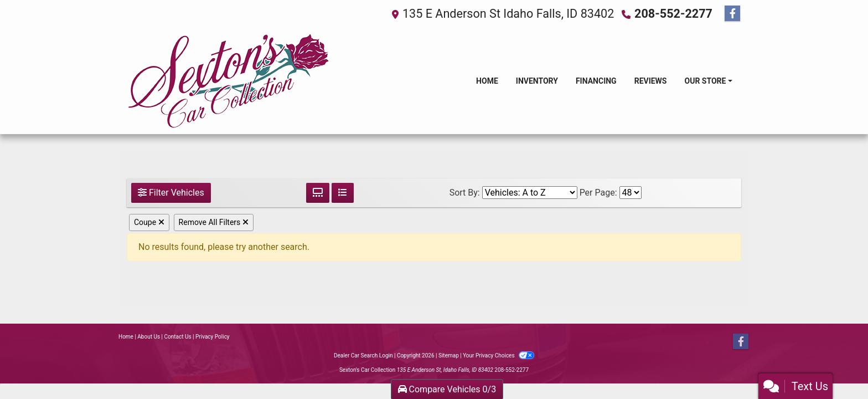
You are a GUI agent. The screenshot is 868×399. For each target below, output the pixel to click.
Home (126, 337)
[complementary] (835, 366)
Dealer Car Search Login (363, 355)
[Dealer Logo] (229, 81)
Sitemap (449, 355)
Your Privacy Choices (498, 355)
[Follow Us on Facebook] (732, 14)
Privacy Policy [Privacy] (213, 337)
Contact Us (178, 337)
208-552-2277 (673, 14)
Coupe (149, 222)
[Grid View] (318, 193)
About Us (149, 337)
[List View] (343, 193)
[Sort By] (530, 193)
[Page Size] (631, 193)
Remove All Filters (214, 222)
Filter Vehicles (171, 193)
